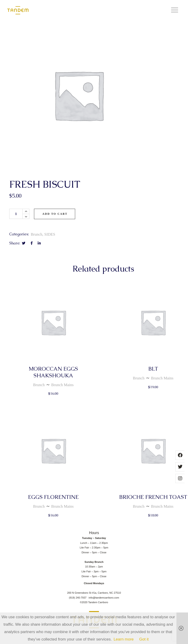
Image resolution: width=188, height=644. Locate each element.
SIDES (50, 234)
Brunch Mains (63, 385)
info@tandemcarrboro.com (104, 598)
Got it (144, 639)
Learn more (124, 639)
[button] (175, 10)
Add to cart (55, 214)
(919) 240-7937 (79, 598)
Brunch (37, 234)
